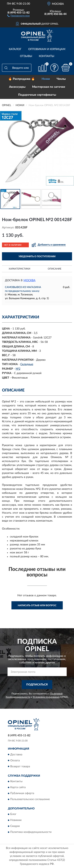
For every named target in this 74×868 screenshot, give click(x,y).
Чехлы (61, 79)
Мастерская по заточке (49, 87)
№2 (18, 369)
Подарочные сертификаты (37, 95)
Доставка (16, 755)
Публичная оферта (22, 793)
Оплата (15, 761)
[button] (18, 15)
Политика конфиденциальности (31, 832)
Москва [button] (30, 280)
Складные (27, 364)
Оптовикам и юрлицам (47, 49)
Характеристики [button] (19, 269)
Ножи (46, 79)
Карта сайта (18, 787)
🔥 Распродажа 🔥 (22, 79)
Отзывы (26, 56)
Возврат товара (20, 767)
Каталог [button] (15, 49)
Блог (13, 814)
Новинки (16, 820)
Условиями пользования (46, 697)
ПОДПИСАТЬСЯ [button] (37, 685)
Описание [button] (55, 269)
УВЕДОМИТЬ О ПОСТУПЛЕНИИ (37, 256)
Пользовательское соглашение (30, 799)
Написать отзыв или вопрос (37, 605)
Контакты (47, 56)
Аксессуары (17, 87)
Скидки (15, 826)
